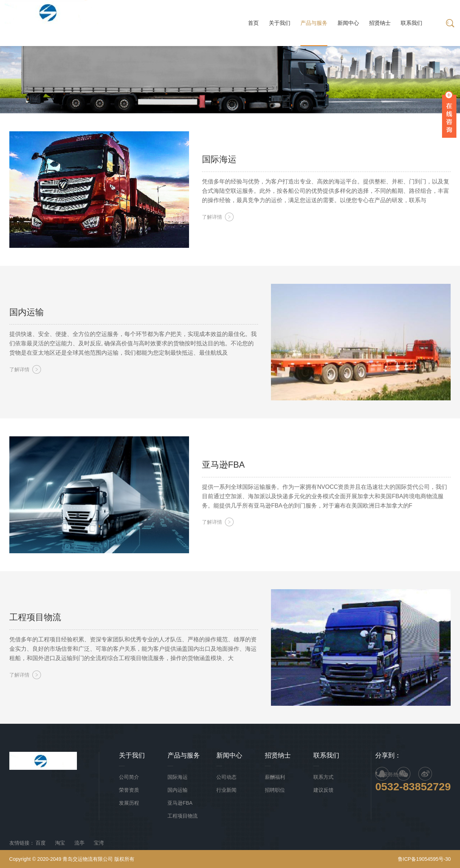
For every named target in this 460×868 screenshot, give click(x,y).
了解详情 (212, 217)
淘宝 (60, 843)
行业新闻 (226, 790)
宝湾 (99, 843)
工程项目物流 (183, 816)
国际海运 (178, 777)
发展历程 (129, 803)
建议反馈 (323, 790)
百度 (41, 843)
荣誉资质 (129, 790)
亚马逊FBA (180, 803)
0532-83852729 (413, 787)
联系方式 (323, 777)
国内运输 (178, 790)
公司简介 (129, 777)
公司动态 (226, 777)
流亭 (79, 843)
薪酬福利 (275, 777)
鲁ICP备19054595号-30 (424, 859)
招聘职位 (275, 790)
